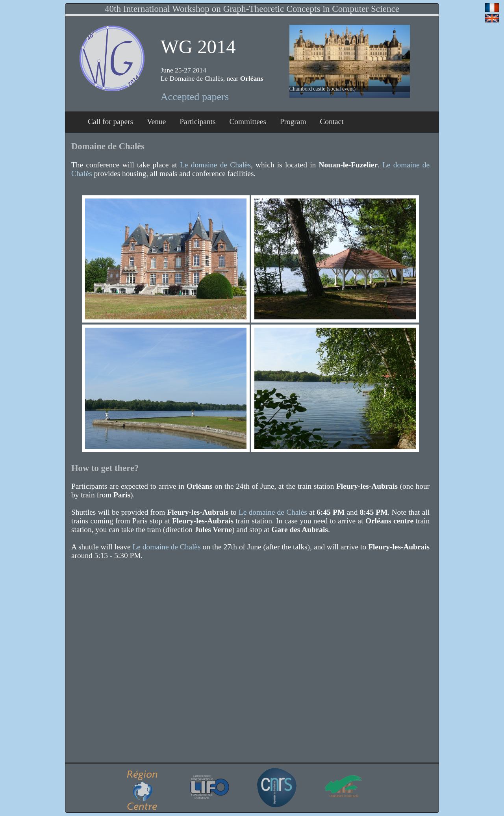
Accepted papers (195, 97)
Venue (156, 121)
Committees (248, 121)
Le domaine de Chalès (215, 165)
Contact (332, 121)
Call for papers (110, 121)
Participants (197, 121)
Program (293, 121)
